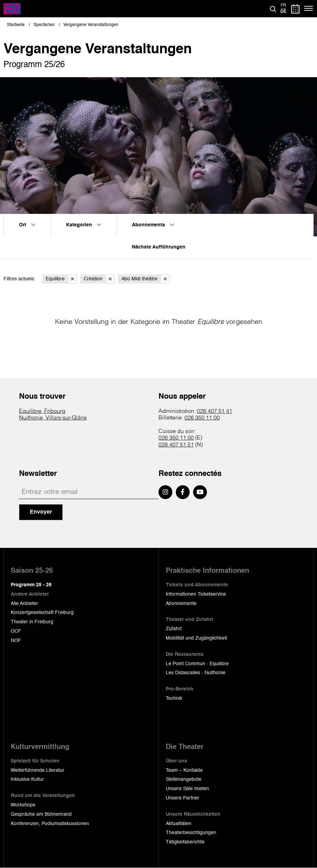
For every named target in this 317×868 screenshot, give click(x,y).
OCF (16, 631)
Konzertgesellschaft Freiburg (42, 613)
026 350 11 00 (202, 418)
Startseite (16, 25)
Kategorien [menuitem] (84, 225)
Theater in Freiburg (32, 622)
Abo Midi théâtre (146, 279)
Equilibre (61, 279)
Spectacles (44, 25)
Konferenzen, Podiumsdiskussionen (50, 824)
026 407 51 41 (215, 412)
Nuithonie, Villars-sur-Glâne (53, 418)
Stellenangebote (184, 779)
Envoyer (41, 512)
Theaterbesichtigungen (191, 833)
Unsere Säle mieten (187, 789)
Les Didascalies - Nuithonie (196, 673)
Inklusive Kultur (27, 779)
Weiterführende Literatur (38, 770)
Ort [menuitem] (27, 225)
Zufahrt (174, 629)
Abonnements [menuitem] (153, 225)
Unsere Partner (183, 798)
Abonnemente (181, 604)
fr (283, 6)
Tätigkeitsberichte (185, 842)
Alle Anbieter (24, 604)
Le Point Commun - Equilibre (197, 664)
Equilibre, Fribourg (42, 412)
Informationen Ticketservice (196, 594)
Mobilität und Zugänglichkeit (196, 638)
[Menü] (309, 9)
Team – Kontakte (184, 770)
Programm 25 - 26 (31, 585)
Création (99, 279)
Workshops (23, 805)
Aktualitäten (179, 824)
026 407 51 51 (176, 445)
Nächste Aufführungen (159, 247)
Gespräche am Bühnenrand (41, 814)
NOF (16, 641)
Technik (174, 698)
